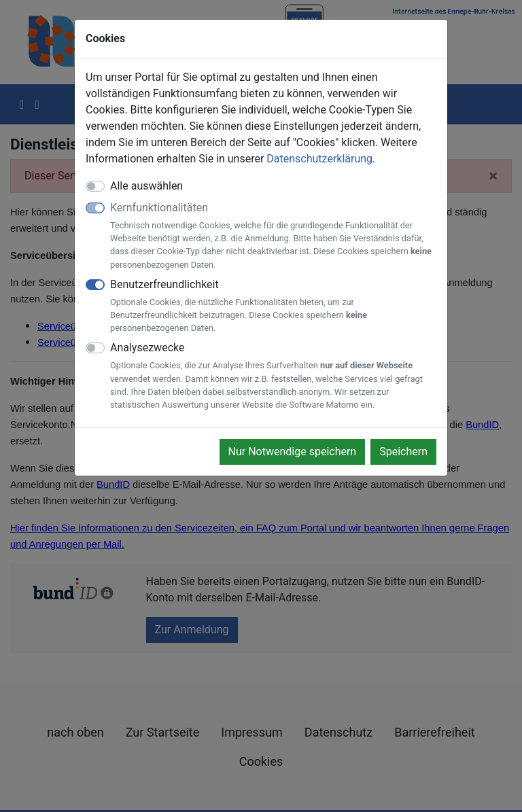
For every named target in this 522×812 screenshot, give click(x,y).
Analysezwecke (273, 376)
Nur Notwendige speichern (293, 452)
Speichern (403, 452)
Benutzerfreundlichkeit (273, 306)
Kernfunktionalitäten (273, 236)
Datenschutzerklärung (319, 159)
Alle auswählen (146, 186)
